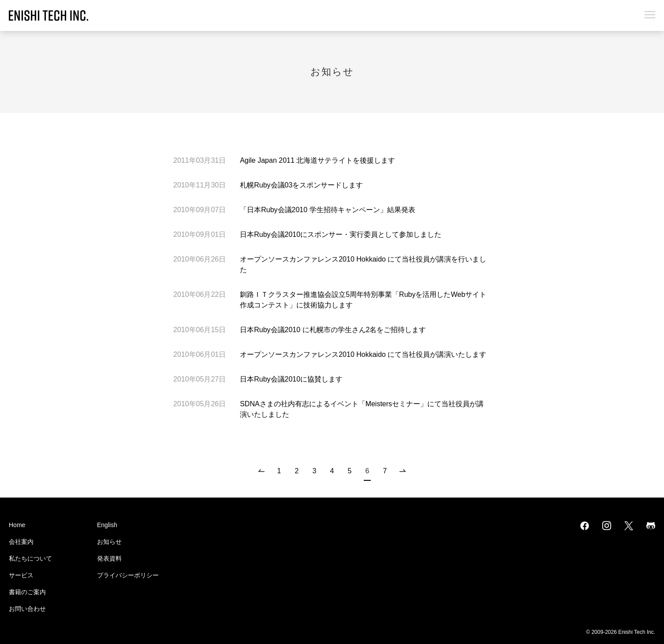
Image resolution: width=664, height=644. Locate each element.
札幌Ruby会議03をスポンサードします (301, 185)
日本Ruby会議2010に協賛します (291, 379)
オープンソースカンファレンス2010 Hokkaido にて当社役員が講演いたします (363, 354)
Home (17, 525)
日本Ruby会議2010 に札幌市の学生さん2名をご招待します (333, 330)
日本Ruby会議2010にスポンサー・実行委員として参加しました (341, 234)
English (107, 525)
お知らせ (109, 542)
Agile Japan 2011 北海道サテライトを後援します (317, 160)
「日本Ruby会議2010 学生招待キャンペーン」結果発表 (327, 210)
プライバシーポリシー (128, 575)
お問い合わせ (27, 609)
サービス (21, 575)
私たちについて (30, 558)
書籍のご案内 (27, 592)
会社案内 (21, 542)
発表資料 (109, 558)
